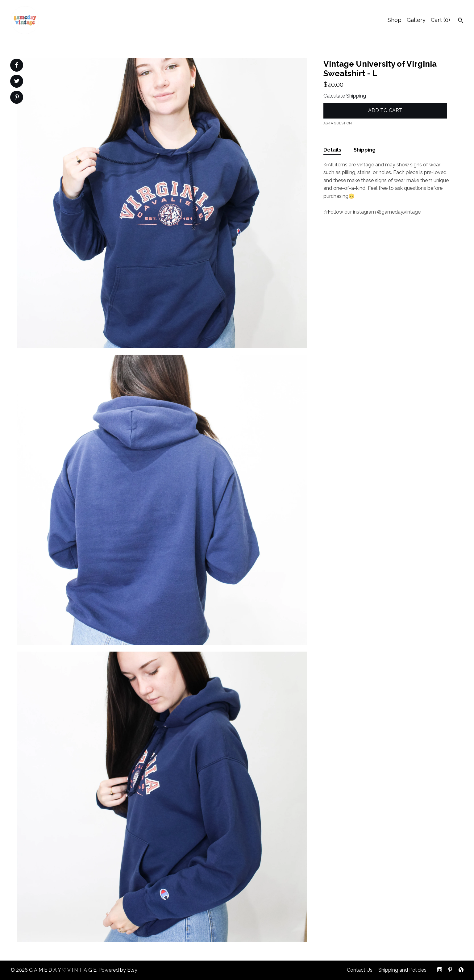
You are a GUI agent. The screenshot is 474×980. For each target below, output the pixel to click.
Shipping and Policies (402, 970)
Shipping (365, 150)
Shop (395, 20)
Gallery (416, 20)
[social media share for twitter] (17, 82)
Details (332, 150)
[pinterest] (450, 970)
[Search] (461, 21)
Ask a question (338, 123)
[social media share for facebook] (16, 65)
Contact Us (360, 970)
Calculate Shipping (345, 96)
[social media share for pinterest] (17, 98)
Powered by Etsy (118, 970)
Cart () (440, 20)
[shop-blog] (461, 970)
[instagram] (440, 970)
